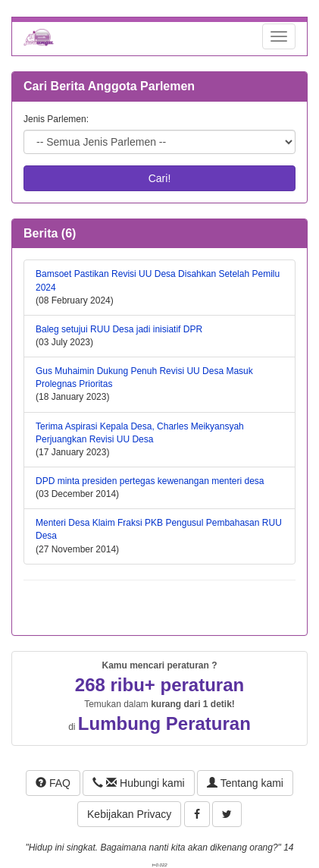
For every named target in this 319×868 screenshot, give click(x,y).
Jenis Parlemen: (56, 119)
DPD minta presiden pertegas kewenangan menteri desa (150, 481)
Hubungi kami (138, 783)
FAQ (53, 783)
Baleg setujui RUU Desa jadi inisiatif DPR (119, 329)
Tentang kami (245, 783)
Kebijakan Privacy (129, 814)
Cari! (160, 178)
